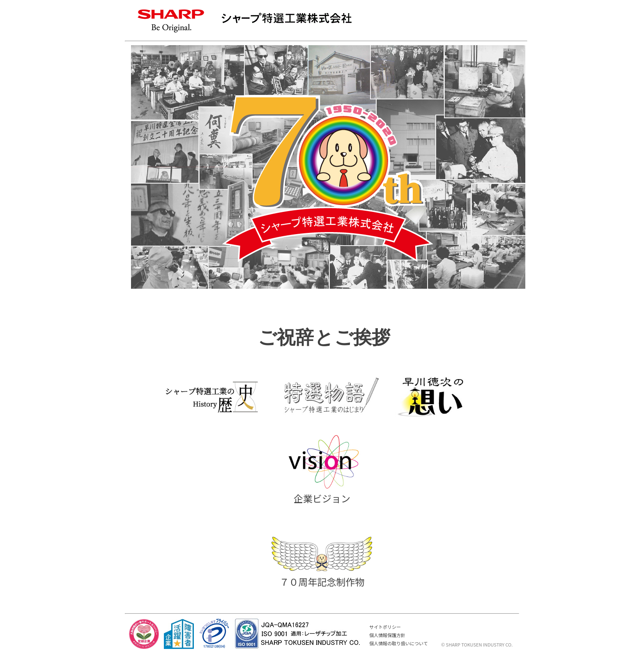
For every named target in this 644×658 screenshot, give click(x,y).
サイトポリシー (385, 627)
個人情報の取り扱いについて (399, 643)
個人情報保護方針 (387, 635)
